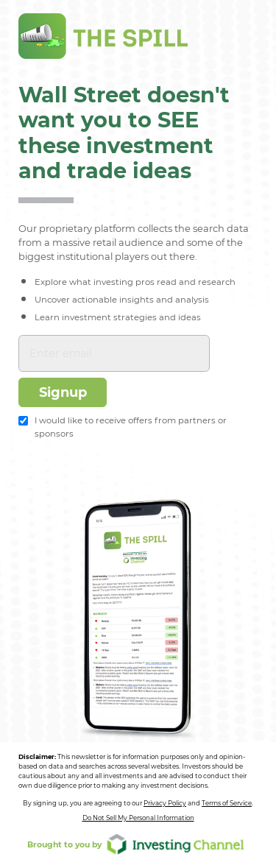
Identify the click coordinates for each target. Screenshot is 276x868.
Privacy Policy (165, 803)
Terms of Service (227, 803)
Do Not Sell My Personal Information (138, 818)
